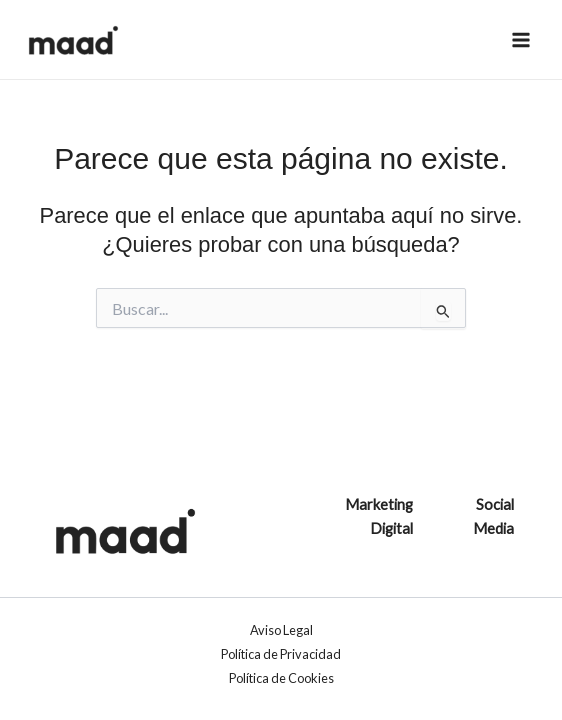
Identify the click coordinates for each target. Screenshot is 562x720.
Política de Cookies (281, 678)
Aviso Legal (281, 630)
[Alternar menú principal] (521, 40)
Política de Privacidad (281, 654)
